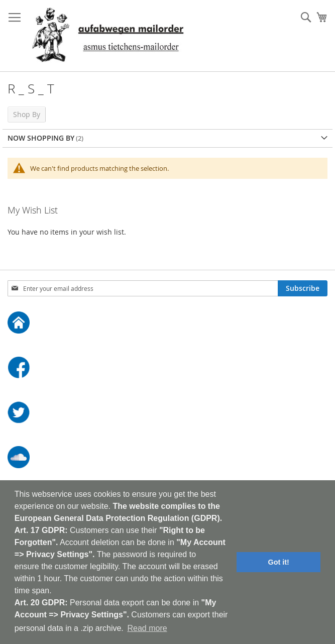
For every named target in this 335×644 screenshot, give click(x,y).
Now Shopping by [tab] (41, 138)
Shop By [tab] (27, 114)
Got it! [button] (279, 562)
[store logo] (108, 36)
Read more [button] (147, 628)
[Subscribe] (303, 288)
